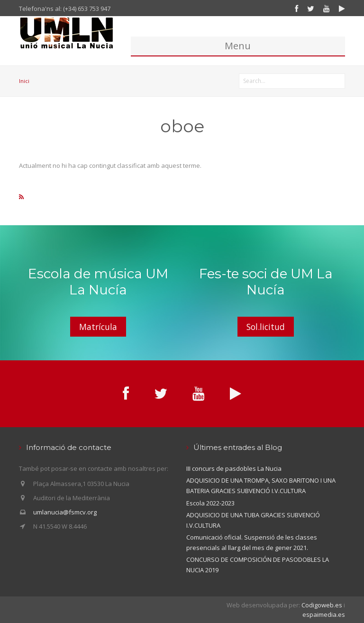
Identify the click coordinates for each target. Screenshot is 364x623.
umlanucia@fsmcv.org (65, 512)
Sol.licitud (266, 327)
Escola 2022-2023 (210, 503)
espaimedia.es (324, 614)
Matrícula (98, 327)
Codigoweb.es (322, 605)
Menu (238, 46)
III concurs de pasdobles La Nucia (234, 468)
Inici (24, 81)
